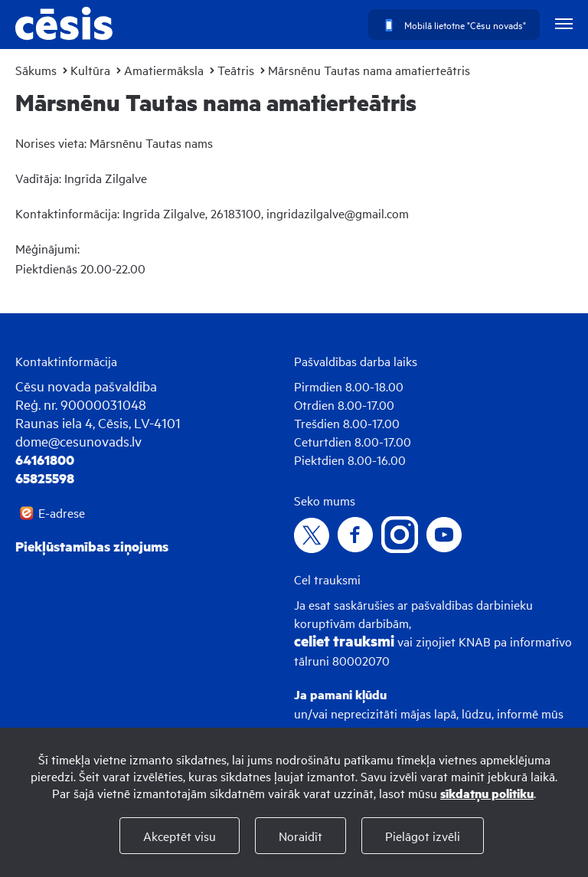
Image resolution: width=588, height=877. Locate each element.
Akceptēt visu (180, 836)
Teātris (236, 70)
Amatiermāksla (164, 70)
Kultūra (90, 70)
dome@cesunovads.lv (78, 441)
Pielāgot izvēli (423, 836)
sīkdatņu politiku (487, 793)
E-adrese (62, 512)
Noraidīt (301, 836)
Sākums (36, 70)
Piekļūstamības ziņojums (92, 546)
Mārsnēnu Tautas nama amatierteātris (369, 70)
